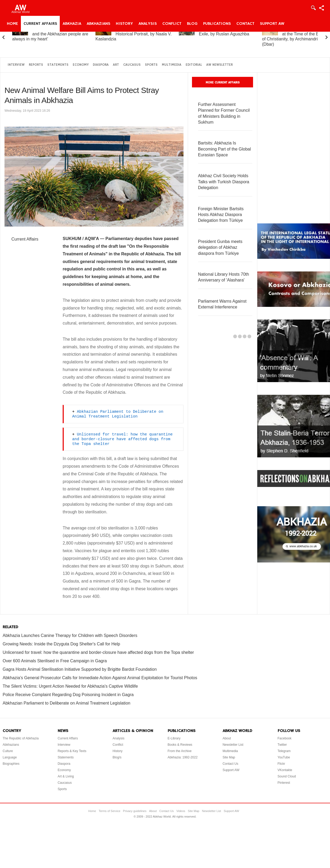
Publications (217, 24)
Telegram (284, 751)
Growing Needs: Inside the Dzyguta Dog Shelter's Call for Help (61, 644)
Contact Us (230, 764)
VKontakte (285, 770)
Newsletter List (233, 745)
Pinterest (284, 783)
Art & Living (66, 776)
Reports (36, 65)
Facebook (285, 738)
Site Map (229, 757)
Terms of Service (109, 811)
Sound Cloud (287, 776)
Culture (8, 751)
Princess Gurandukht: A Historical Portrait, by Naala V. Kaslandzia (134, 34)
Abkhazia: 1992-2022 (183, 757)
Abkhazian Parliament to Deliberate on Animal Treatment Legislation (67, 703)
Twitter (282, 745)
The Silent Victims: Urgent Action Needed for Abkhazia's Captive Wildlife (70, 686)
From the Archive (180, 751)
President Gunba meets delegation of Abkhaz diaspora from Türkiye (220, 247)
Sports (151, 65)
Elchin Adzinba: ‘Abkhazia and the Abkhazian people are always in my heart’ (50, 34)
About (227, 738)
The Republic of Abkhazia (21, 738)
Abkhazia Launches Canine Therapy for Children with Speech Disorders (70, 635)
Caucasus (132, 65)
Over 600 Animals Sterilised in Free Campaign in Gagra (55, 661)
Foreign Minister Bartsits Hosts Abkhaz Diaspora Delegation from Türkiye (221, 215)
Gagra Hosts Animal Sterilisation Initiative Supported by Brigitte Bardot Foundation (80, 669)
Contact (245, 24)
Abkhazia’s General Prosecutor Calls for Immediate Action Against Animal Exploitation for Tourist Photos (100, 678)
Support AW (272, 24)
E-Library (174, 738)
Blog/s (117, 757)
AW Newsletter (219, 65)
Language (10, 757)
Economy (81, 65)
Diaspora (101, 65)
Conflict (172, 24)
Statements (58, 65)
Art (116, 65)
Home (12, 24)
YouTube (284, 757)
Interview (16, 65)
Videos (181, 811)
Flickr (281, 764)
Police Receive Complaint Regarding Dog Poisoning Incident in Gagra (68, 695)
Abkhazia (72, 24)
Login (313, 8)
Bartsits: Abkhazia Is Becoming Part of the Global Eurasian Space (224, 149)
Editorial (194, 65)
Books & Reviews (180, 745)
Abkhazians (98, 24)
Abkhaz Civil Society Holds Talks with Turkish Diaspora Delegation (224, 182)
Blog (192, 24)
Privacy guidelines (135, 811)
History (124, 24)
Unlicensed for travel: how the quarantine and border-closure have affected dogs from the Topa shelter (124, 439)
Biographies (11, 764)
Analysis (148, 24)
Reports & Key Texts (72, 751)
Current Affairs (40, 24)
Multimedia (172, 65)
